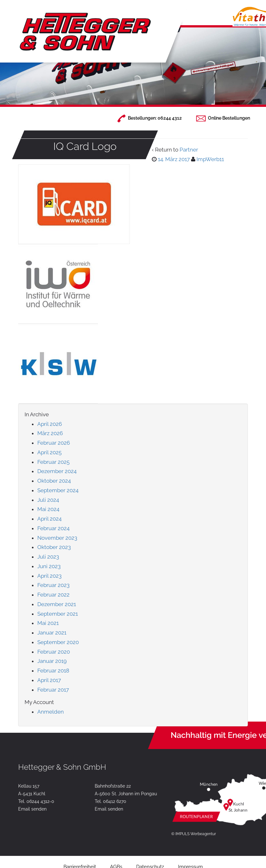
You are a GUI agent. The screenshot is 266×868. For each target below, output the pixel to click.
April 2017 (49, 680)
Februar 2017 (53, 690)
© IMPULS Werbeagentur (194, 834)
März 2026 (50, 433)
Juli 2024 (48, 500)
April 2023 (49, 576)
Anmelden (51, 712)
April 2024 (49, 519)
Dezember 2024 (57, 471)
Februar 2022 (53, 595)
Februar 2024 (53, 528)
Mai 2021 (48, 623)
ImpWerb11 (210, 159)
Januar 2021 (52, 633)
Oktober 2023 (54, 547)
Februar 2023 (53, 585)
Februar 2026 (54, 443)
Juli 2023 (48, 557)
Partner (189, 150)
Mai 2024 (48, 509)
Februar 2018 (53, 671)
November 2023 (57, 538)
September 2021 (58, 614)
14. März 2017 (174, 159)
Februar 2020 (54, 652)
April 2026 (50, 424)
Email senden (32, 809)
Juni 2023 (49, 566)
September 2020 (58, 642)
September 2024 (58, 490)
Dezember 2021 (57, 604)
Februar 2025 (53, 462)
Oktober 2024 (54, 481)
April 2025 (49, 452)
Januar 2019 (52, 661)
